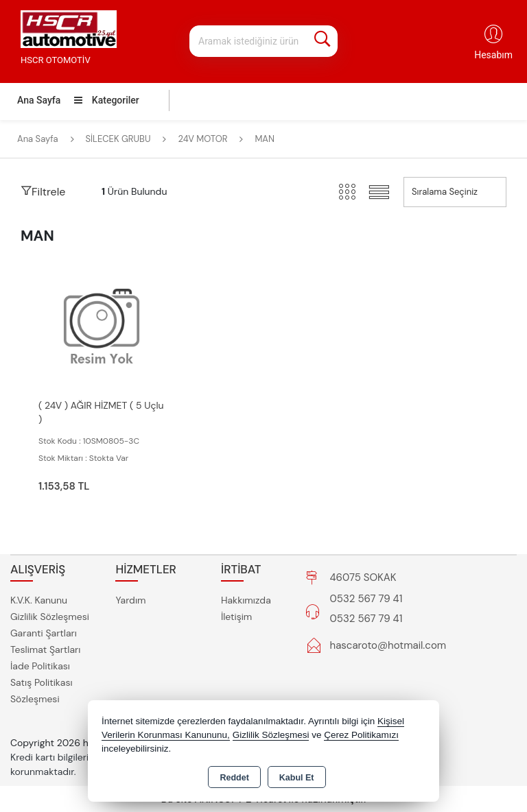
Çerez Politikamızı (361, 735)
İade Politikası (40, 666)
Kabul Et (297, 778)
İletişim (236, 617)
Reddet (234, 778)
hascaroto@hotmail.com (388, 645)
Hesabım (493, 55)
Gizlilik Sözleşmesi (50, 617)
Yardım (130, 600)
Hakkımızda (246, 600)
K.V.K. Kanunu (39, 600)
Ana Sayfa (39, 100)
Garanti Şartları (44, 633)
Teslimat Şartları (45, 649)
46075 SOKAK (363, 577)
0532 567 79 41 (366, 599)
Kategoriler (106, 100)
